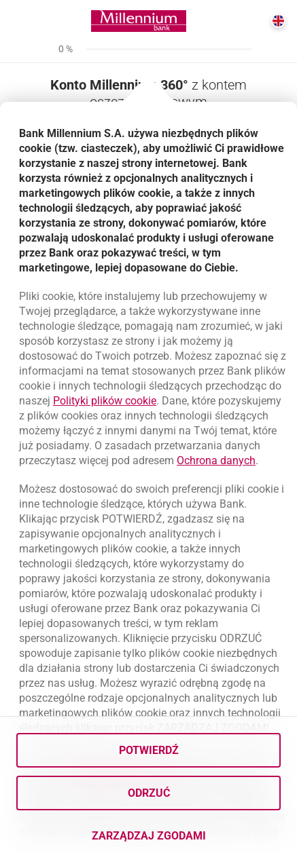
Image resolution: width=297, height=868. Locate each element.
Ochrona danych (216, 460)
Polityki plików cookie (105, 401)
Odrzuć (149, 793)
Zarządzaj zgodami (187, 840)
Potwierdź (149, 750)
